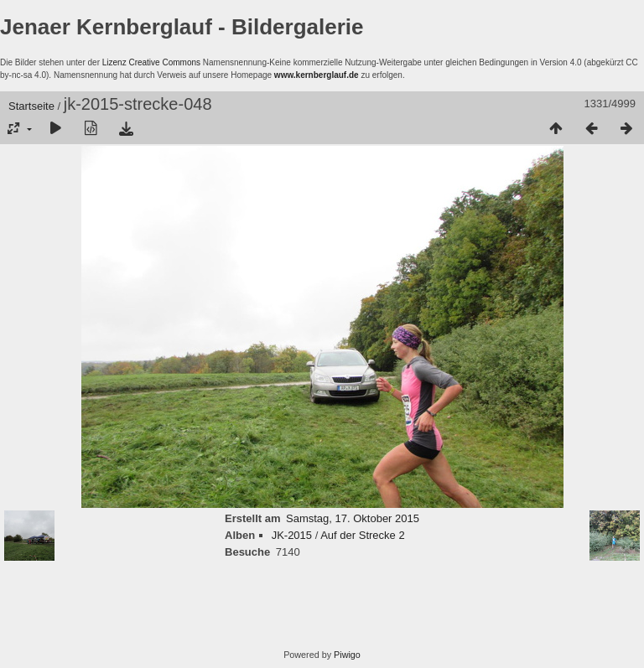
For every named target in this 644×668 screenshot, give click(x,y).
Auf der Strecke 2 (362, 535)
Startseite (31, 106)
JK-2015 (292, 535)
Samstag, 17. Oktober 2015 (353, 518)
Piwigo (347, 655)
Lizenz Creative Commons (151, 62)
